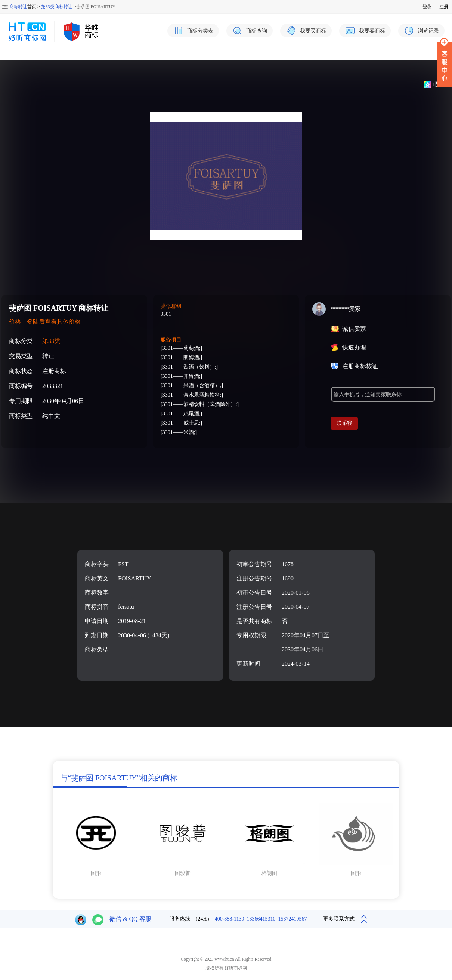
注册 (444, 7)
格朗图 (269, 873)
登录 (427, 7)
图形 (96, 873)
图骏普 (183, 873)
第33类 (51, 341)
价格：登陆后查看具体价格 (45, 322)
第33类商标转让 (57, 7)
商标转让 (18, 7)
